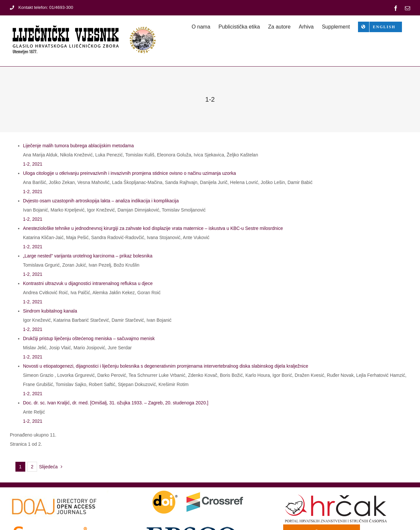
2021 (37, 164)
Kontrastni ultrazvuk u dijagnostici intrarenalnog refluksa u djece (88, 283)
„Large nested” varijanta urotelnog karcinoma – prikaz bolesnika (88, 256)
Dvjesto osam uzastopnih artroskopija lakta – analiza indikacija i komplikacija (101, 201)
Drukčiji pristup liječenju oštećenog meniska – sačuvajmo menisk (89, 338)
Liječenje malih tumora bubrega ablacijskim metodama (78, 146)
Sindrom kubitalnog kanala (50, 311)
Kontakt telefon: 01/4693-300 (42, 7)
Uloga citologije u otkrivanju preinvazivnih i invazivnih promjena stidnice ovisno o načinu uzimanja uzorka (129, 173)
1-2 (26, 164)
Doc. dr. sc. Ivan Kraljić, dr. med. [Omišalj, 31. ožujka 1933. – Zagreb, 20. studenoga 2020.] (116, 403)
